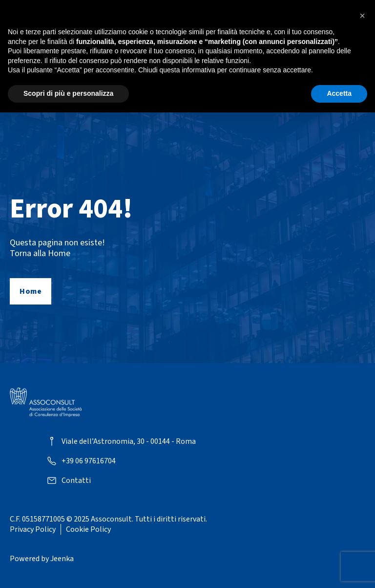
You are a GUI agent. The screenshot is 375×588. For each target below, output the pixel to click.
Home (31, 291)
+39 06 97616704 (89, 461)
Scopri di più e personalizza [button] (68, 93)
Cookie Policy (88, 529)
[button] (362, 16)
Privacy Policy (33, 529)
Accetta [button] (339, 93)
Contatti (76, 481)
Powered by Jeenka (42, 559)
